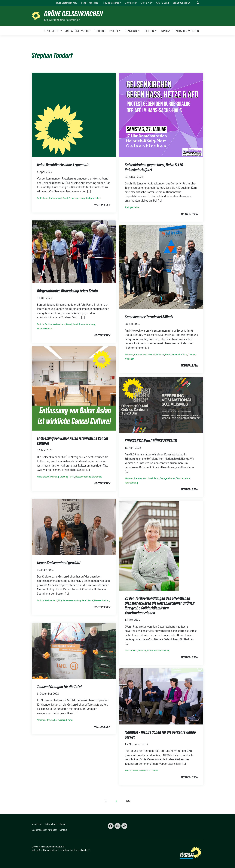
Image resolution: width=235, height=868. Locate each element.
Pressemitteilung (77, 198)
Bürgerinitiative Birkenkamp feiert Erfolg (67, 291)
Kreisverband (55, 198)
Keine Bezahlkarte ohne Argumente (63, 165)
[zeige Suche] (198, 3)
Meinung (55, 477)
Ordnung (64, 477)
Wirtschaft (129, 359)
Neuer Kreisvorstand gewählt (59, 563)
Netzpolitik (153, 354)
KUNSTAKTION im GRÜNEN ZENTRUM (151, 441)
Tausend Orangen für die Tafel (59, 687)
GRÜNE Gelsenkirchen (73, 14)
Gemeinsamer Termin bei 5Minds (149, 317)
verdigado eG (84, 850)
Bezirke (48, 324)
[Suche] (194, 3)
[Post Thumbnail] (74, 115)
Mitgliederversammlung (69, 600)
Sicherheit (97, 477)
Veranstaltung (131, 483)
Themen (192, 354)
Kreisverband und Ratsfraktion (62, 20)
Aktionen (129, 354)
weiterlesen (102, 205)
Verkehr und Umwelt (149, 770)
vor (128, 801)
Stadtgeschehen (93, 198)
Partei (65, 198)
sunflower (55, 850)
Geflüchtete (43, 198)
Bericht (40, 324)
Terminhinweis (183, 478)
